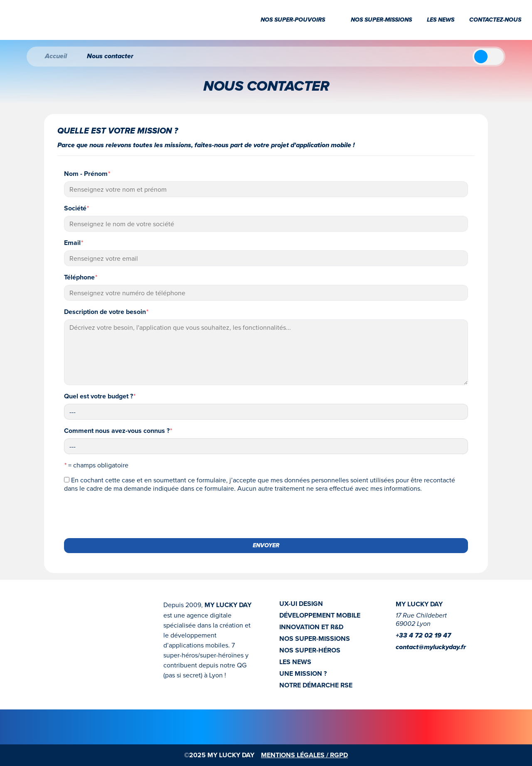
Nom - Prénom (87, 174)
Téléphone (81, 277)
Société (76, 208)
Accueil (49, 57)
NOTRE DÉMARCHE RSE (316, 685)
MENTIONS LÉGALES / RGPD (304, 755)
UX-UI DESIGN (301, 604)
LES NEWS (295, 662)
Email (74, 243)
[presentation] (127, 515)
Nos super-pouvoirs (298, 20)
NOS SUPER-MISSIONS (315, 639)
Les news (441, 20)
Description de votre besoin (106, 312)
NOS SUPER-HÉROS (310, 650)
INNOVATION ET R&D (311, 627)
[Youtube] (427, 660)
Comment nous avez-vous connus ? (118, 431)
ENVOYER (266, 546)
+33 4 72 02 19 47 (423, 636)
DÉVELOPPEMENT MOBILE (320, 615)
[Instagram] (401, 660)
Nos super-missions (381, 20)
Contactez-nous (495, 20)
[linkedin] (414, 660)
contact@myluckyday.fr (431, 647)
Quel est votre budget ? (100, 396)
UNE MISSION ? (303, 674)
